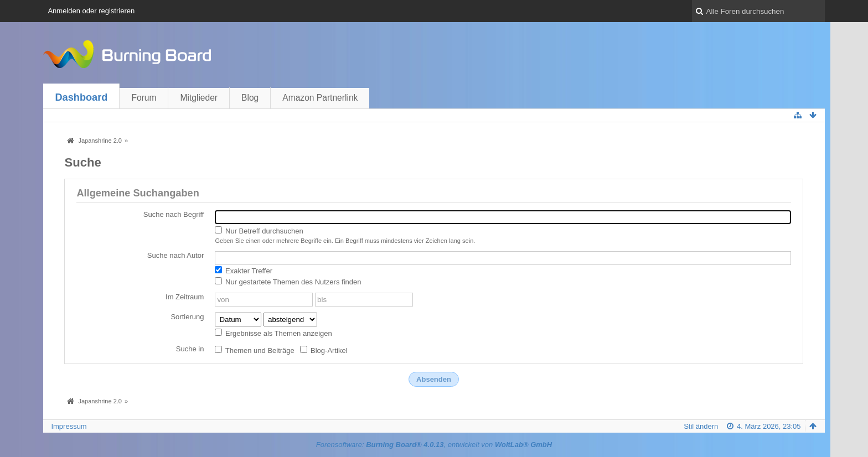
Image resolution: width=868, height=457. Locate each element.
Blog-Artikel (324, 350)
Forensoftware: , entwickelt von (434, 445)
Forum (144, 98)
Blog (250, 98)
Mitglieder (199, 98)
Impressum (69, 426)
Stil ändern (701, 426)
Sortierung (187, 317)
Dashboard (81, 97)
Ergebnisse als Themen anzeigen (273, 333)
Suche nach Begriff (174, 214)
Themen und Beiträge (254, 350)
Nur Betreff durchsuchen (259, 231)
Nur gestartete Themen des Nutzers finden (288, 282)
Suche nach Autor (176, 255)
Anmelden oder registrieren (91, 11)
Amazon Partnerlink (320, 98)
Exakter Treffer (244, 271)
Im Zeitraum (185, 297)
